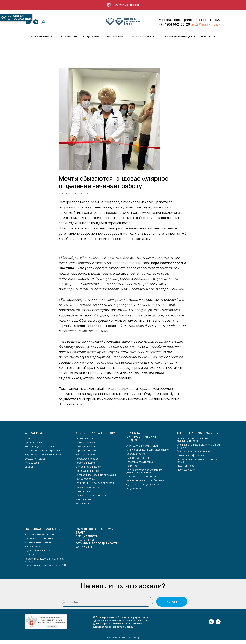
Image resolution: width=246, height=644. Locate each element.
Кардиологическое (86, 454)
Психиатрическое (85, 483)
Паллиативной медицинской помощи (96, 479)
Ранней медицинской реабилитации (146, 484)
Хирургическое (84, 507)
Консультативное (136, 457)
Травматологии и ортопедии (91, 499)
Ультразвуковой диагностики (142, 480)
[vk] (28, 22)
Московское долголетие (38, 546)
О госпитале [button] (40, 36)
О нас (28, 442)
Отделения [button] (91, 36)
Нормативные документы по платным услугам (197, 464)
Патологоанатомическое (140, 466)
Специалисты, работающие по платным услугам (198, 450)
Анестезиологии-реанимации (142, 449)
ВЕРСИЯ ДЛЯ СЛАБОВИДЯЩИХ (16, 17)
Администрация (34, 446)
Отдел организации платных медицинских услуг (193, 443)
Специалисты (68, 36)
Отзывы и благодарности (97, 547)
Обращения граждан (36, 462)
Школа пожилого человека (39, 542)
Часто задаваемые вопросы (39, 538)
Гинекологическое (86, 446)
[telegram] (36, 22)
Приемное (132, 470)
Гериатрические (84, 442)
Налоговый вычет (186, 473)
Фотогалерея (32, 466)
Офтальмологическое (87, 474)
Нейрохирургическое (87, 462)
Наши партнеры (186, 469)
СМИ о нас (31, 558)
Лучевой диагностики (138, 461)
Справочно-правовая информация (43, 454)
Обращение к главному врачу (94, 535)
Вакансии (30, 470)
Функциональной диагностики (143, 488)
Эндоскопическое (136, 492)
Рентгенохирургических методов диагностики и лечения (144, 475)
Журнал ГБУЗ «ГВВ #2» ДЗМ (40, 554)
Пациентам (115, 36)
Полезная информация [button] (176, 36)
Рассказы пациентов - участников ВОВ (45, 569)
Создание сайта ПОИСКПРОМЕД (123, 642)
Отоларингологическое (88, 470)
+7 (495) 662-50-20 (174, 24)
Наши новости (32, 550)
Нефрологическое (85, 466)
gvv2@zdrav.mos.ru (206, 24)
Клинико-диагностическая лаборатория (148, 453)
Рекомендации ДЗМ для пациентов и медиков (45, 564)
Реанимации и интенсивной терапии (95, 487)
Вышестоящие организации (40, 450)
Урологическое (84, 503)
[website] (43, 22)
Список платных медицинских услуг (197, 455)
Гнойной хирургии (86, 450)
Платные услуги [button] (140, 36)
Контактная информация (191, 459)
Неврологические (85, 458)
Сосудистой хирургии (87, 491)
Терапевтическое (85, 495)
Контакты (208, 36)
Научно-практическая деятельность (44, 458)
